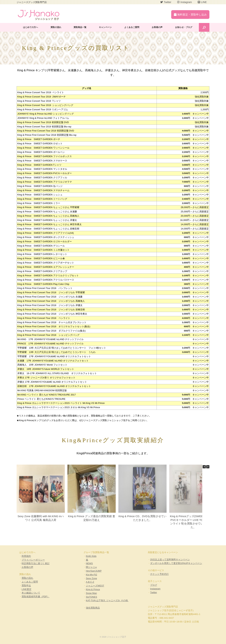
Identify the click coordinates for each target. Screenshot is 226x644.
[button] (208, 467)
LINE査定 (27, 589)
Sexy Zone (91, 578)
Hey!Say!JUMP (94, 571)
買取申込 (26, 585)
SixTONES (91, 597)
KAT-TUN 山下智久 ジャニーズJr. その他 (107, 600)
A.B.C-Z (90, 582)
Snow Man (91, 593)
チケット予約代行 (159, 574)
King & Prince (93, 589)
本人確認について (31, 593)
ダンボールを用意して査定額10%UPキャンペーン (176, 563)
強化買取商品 (93, 608)
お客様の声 (157, 27)
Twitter (154, 592)
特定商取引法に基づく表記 (36, 563)
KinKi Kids (91, 556)
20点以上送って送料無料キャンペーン (170, 559)
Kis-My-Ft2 (91, 575)
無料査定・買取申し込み (190, 15)
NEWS (89, 563)
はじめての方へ (31, 27)
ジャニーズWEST (95, 586)
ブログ (154, 585)
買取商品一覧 (80, 27)
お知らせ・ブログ (184, 27)
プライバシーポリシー (33, 560)
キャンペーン (105, 27)
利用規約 (26, 556)
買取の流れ (56, 27)
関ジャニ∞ (91, 567)
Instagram (155, 589)
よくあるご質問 (132, 27)
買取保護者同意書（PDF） (36, 597)
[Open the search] (204, 27)
